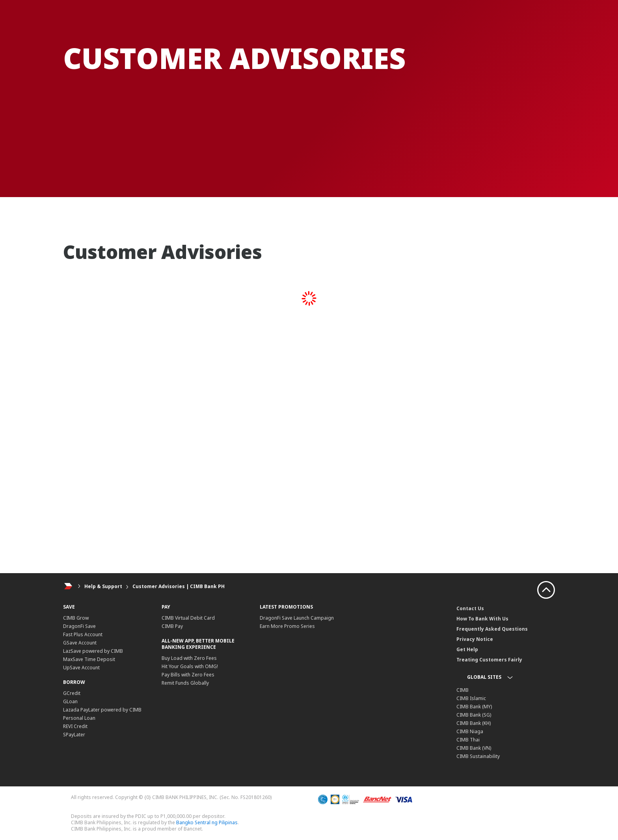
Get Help (467, 649)
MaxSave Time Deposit (89, 659)
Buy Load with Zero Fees (189, 658)
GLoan (70, 701)
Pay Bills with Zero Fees (188, 675)
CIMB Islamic (471, 698)
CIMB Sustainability (478, 756)
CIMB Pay (172, 626)
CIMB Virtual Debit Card (188, 618)
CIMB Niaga (470, 731)
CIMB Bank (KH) (474, 723)
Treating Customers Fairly (489, 660)
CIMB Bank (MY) (474, 707)
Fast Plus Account (83, 634)
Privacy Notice (475, 639)
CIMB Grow (76, 618)
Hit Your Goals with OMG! (190, 666)
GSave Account (80, 643)
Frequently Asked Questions (492, 629)
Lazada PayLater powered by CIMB (102, 710)
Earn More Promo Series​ (287, 626)
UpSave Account (81, 668)
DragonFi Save (79, 626)
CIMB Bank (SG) (474, 715)
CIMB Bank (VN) (474, 748)
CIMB (463, 690)
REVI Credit (75, 726)
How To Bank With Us (482, 619)
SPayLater (74, 735)
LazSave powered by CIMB (93, 651)
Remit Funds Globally (185, 683)
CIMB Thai (468, 740)
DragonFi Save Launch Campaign (297, 618)
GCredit (72, 693)
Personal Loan (79, 718)
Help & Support (103, 586)
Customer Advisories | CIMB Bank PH (179, 586)
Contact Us (470, 608)
